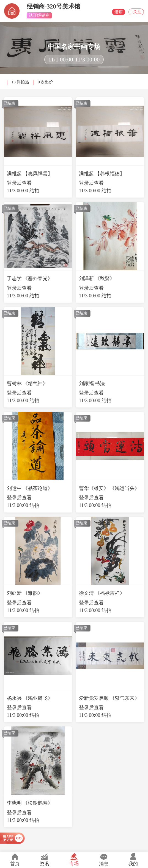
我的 (133, 860)
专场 (74, 859)
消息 (104, 860)
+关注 (134, 12)
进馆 (111, 12)
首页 (15, 860)
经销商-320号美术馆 (54, 6)
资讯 (45, 860)
